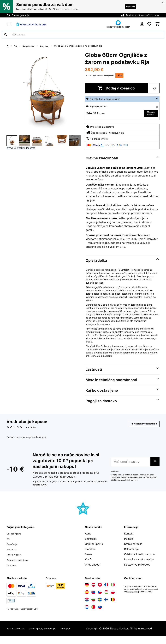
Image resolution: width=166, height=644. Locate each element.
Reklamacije (131, 554)
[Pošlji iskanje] (6, 35)
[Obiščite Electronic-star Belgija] (113, 604)
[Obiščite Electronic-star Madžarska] (106, 597)
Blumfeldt (91, 544)
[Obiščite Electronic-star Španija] (87, 597)
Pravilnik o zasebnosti (134, 596)
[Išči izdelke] (83, 35)
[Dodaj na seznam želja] (154, 88)
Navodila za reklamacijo (139, 565)
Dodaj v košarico (116, 88)
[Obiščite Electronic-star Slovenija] (100, 612)
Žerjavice (48, 46)
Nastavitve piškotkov (137, 570)
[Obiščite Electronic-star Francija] (106, 589)
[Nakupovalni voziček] (157, 24)
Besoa (89, 560)
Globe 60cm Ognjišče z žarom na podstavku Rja (83, 46)
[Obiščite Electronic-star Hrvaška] (87, 604)
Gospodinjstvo (15, 539)
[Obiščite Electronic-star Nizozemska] (87, 612)
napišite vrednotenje (140, 429)
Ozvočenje (13, 549)
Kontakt (129, 539)
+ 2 (75, 141)
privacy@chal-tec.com (130, 485)
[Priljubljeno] (149, 24)
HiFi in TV (12, 554)
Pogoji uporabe (131, 599)
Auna (88, 539)
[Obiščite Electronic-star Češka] (100, 597)
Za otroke (12, 570)
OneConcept (93, 570)
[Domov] (11, 46)
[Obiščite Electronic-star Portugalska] (93, 612)
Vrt (17, 46)
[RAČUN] (142, 24)
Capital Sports (94, 549)
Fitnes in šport (15, 560)
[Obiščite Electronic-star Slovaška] (93, 597)
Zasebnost (116, 477)
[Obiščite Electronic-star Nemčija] (87, 589)
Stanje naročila (133, 549)
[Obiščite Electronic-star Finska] (106, 604)
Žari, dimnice (31, 46)
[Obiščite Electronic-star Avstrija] (93, 589)
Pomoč (128, 544)
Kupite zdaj (127, 6)
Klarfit (89, 565)
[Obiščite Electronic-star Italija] (113, 589)
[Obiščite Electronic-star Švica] (100, 589)
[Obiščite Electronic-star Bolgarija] (93, 604)
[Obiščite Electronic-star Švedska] (100, 604)
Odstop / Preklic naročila (139, 560)
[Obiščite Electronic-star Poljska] (113, 597)
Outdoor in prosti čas (20, 565)
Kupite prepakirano (100, 106)
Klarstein (90, 554)
